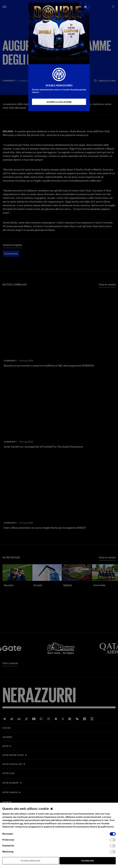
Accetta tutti (88, 861)
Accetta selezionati (30, 861)
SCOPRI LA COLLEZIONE (59, 102)
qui (21, 823)
